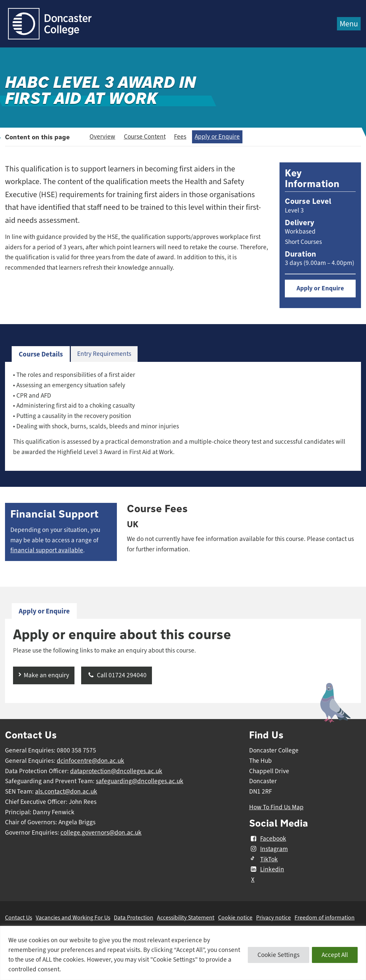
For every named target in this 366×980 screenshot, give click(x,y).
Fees (180, 137)
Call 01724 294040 (117, 675)
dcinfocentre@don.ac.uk (90, 761)
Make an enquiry (46, 675)
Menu (349, 24)
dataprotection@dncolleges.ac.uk (116, 771)
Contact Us (19, 918)
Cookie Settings (279, 955)
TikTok (263, 859)
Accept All (335, 955)
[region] (183, 953)
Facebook (268, 839)
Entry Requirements (104, 354)
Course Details (41, 354)
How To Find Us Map (276, 807)
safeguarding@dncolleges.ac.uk (140, 781)
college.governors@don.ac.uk (101, 833)
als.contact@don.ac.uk (66, 792)
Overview (102, 137)
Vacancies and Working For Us (73, 918)
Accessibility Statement (186, 918)
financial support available (47, 550)
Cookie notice (235, 918)
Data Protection (134, 918)
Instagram (268, 849)
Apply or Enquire (217, 137)
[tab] (41, 354)
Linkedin (267, 869)
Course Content (145, 137)
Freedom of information (325, 918)
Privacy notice (273, 918)
